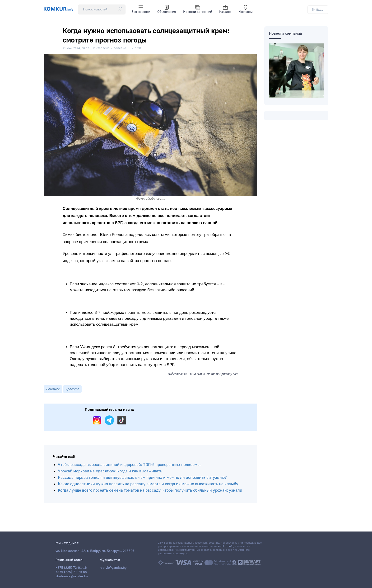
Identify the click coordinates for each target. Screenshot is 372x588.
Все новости (141, 9)
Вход (318, 10)
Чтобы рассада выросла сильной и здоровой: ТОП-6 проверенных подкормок (130, 465)
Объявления (167, 9)
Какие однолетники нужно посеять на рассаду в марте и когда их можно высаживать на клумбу (148, 484)
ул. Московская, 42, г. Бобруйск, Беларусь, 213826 (95, 551)
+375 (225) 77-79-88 (71, 572)
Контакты (246, 9)
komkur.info (226, 546)
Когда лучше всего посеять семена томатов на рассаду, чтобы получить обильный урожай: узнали (150, 490)
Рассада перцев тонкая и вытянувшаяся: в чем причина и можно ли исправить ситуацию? (142, 477)
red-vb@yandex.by (113, 568)
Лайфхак (53, 389)
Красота (72, 389)
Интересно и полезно (110, 48)
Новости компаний (198, 9)
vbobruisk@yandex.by (72, 576)
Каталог (225, 9)
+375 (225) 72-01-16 (71, 568)
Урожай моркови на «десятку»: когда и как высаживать (110, 471)
